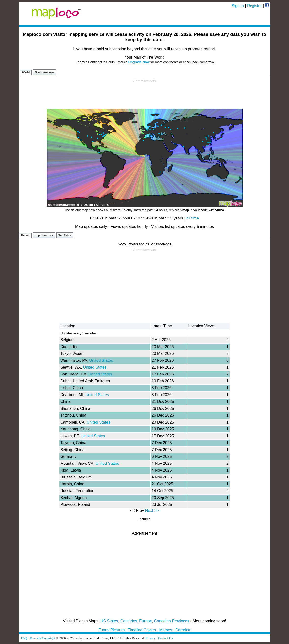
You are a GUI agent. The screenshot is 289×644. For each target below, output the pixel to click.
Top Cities (65, 235)
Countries (129, 621)
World (26, 72)
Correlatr (183, 630)
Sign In (238, 6)
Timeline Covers (142, 630)
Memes (166, 630)
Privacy (151, 638)
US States (109, 621)
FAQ (24, 638)
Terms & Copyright (42, 638)
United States (101, 360)
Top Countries (44, 235)
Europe (146, 621)
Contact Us (165, 638)
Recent (25, 235)
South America (44, 72)
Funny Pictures (111, 630)
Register (254, 6)
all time (193, 218)
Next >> (152, 510)
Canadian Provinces (171, 621)
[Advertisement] (145, 94)
